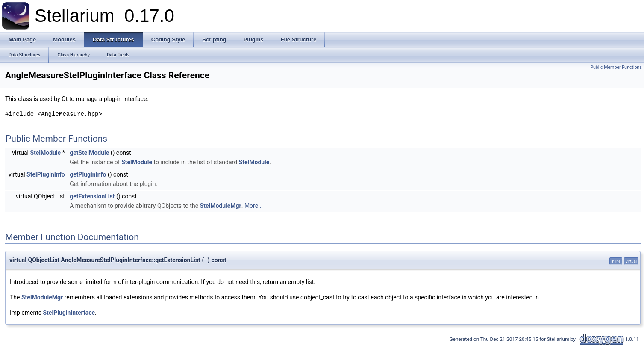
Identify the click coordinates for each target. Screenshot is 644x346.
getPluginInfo (88, 174)
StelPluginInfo (46, 174)
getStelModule (89, 153)
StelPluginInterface (69, 313)
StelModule (45, 153)
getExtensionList (92, 196)
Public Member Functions (616, 67)
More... (254, 206)
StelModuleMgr (221, 206)
